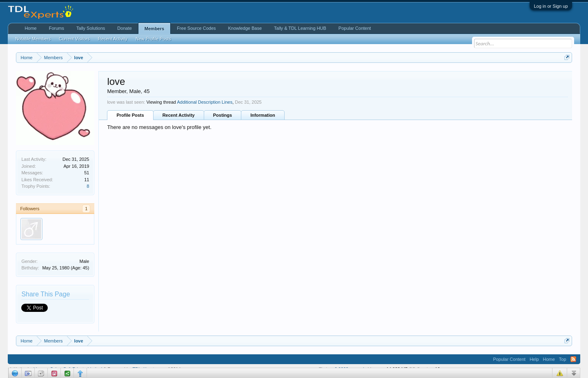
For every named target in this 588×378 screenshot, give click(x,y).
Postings (223, 115)
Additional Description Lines (205, 102)
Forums (57, 28)
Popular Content (355, 28)
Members (154, 29)
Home (30, 28)
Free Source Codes (196, 28)
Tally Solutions (91, 28)
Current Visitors (74, 39)
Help (534, 359)
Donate (124, 28)
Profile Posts (130, 115)
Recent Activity (179, 115)
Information (263, 115)
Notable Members (33, 39)
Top (563, 359)
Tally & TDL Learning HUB (300, 28)
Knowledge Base (245, 28)
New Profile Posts (153, 39)
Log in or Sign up (551, 6)
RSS (573, 359)
